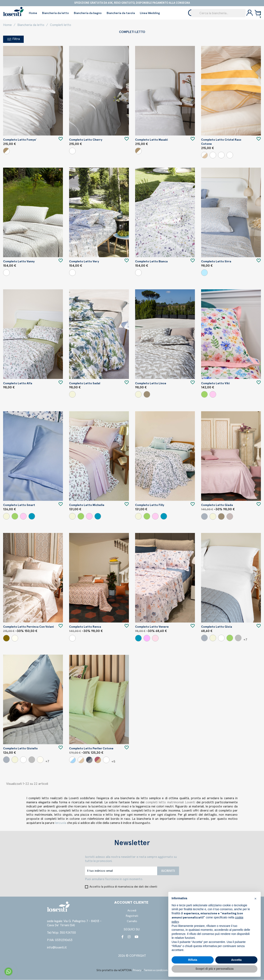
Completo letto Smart (19, 505)
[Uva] (230, 517)
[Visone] (6, 638)
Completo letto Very (84, 262)
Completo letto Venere (152, 627)
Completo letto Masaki (151, 140)
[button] (255, 898)
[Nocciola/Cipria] (98, 760)
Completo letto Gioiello (20, 749)
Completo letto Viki (215, 384)
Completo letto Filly (150, 505)
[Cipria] (213, 395)
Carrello (132, 922)
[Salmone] (155, 638)
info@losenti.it (57, 948)
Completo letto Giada (217, 505)
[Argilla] (147, 395)
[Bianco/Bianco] (106, 760)
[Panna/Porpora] (221, 155)
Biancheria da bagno (88, 13)
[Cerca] (218, 13)
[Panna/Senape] (213, 155)
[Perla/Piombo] (89, 760)
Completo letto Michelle (87, 505)
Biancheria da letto (55, 13)
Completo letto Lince (151, 384)
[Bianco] (72, 151)
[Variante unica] (6, 273)
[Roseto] (147, 638)
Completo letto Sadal (85, 384)
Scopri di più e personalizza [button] (214, 969)
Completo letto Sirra (216, 262)
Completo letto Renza (85, 627)
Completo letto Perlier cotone (91, 749)
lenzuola (61, 823)
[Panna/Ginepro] (230, 155)
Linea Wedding (150, 13)
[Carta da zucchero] (32, 516)
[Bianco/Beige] (6, 151)
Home (33, 13)
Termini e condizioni (156, 971)
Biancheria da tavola (121, 13)
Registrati (132, 916)
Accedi (132, 911)
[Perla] (238, 638)
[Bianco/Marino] (72, 760)
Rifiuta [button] (193, 960)
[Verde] (204, 395)
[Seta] (15, 638)
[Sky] (204, 273)
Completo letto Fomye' (20, 140)
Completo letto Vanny (19, 262)
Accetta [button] (236, 960)
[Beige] (72, 395)
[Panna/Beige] (204, 155)
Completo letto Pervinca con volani (28, 627)
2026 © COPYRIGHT (132, 956)
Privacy (137, 971)
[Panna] (40, 760)
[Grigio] (204, 517)
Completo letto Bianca (151, 262)
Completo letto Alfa (18, 384)
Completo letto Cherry (86, 140)
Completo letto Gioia (217, 627)
